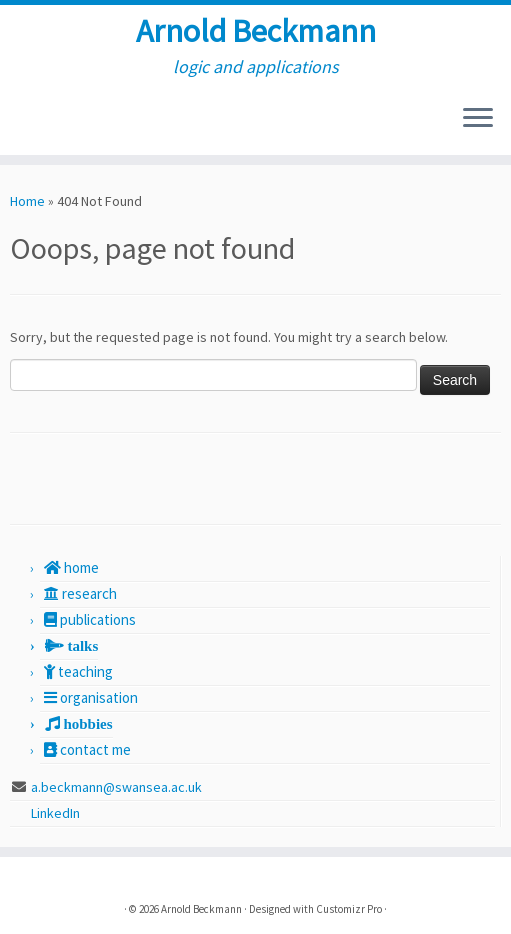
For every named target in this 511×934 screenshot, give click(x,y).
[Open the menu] (478, 119)
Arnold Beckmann (256, 31)
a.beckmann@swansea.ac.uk (116, 787)
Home (27, 201)
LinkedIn (57, 813)
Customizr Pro (349, 909)
